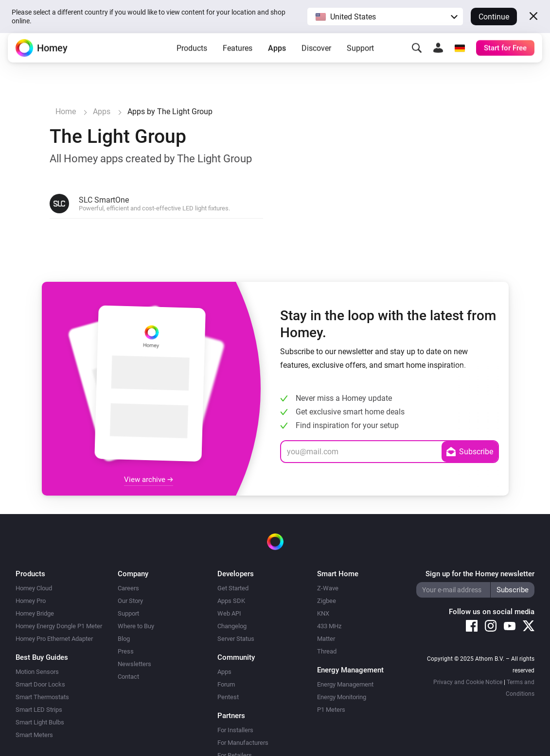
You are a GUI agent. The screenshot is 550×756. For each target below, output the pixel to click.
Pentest (228, 697)
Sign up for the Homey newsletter (480, 574)
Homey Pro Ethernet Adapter (54, 639)
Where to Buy (136, 626)
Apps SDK (231, 601)
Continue (494, 17)
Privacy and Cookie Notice (468, 682)
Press (126, 651)
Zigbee (327, 601)
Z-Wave (328, 588)
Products (192, 56)
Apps (277, 56)
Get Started (233, 588)
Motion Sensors (37, 672)
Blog (124, 639)
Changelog (232, 626)
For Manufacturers (243, 743)
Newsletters (134, 664)
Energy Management (345, 684)
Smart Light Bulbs (40, 722)
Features (238, 56)
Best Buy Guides (42, 657)
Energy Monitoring (342, 697)
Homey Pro (31, 601)
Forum (226, 684)
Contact (128, 677)
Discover (316, 56)
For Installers (235, 730)
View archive (149, 480)
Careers (128, 588)
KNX (323, 613)
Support (360, 56)
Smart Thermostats (42, 697)
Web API (229, 613)
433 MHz (329, 626)
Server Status (236, 639)
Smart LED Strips (39, 710)
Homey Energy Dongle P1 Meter (59, 626)
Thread (327, 651)
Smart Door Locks (40, 684)
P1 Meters (331, 710)
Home (66, 112)
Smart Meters (34, 735)
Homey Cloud (34, 588)
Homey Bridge (35, 613)
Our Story (130, 601)
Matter (326, 639)
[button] (385, 17)
